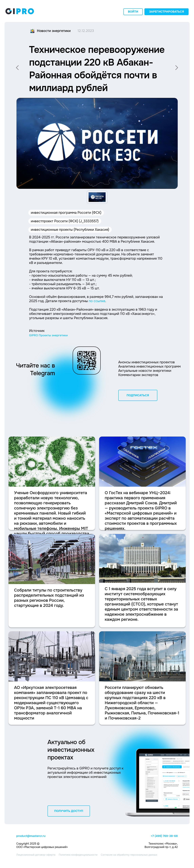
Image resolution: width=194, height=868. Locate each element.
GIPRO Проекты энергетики (48, 335)
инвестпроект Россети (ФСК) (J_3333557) (65, 221)
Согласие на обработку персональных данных (129, 855)
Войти (133, 12)
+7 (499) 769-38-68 (164, 836)
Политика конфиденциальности (78, 855)
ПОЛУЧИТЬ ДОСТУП (69, 811)
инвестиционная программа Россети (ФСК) (66, 213)
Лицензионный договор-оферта (36, 855)
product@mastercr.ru (31, 836)
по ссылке (97, 301)
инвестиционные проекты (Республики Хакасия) (70, 230)
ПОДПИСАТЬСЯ (138, 395)
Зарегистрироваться (167, 12)
